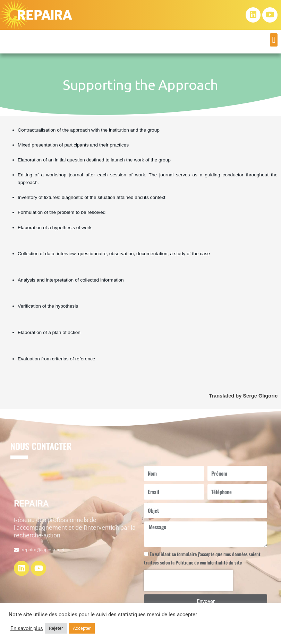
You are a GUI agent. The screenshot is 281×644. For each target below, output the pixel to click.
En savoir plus (27, 628)
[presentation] (188, 580)
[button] (274, 40)
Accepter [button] (82, 628)
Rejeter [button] (56, 628)
